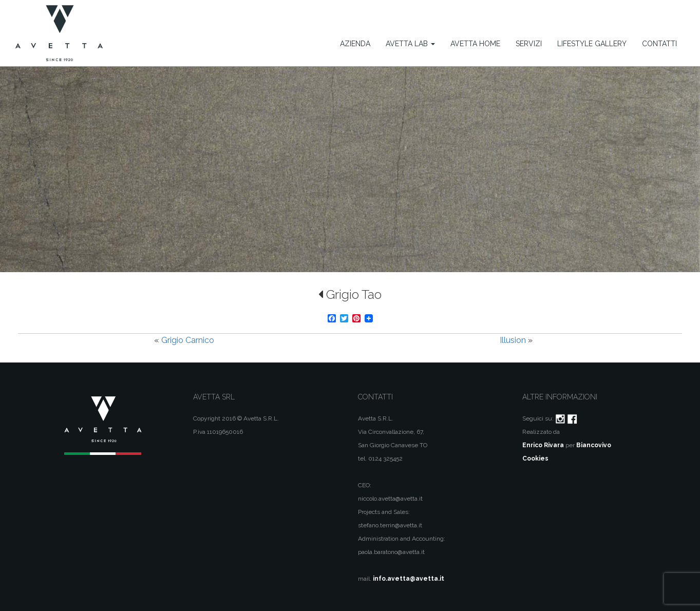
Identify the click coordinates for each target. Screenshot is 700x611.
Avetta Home (475, 44)
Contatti (659, 44)
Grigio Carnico (188, 340)
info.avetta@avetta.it (409, 579)
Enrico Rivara (543, 445)
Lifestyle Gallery (592, 44)
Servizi (529, 44)
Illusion (513, 340)
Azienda (355, 44)
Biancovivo (594, 445)
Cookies (535, 459)
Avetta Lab (410, 44)
